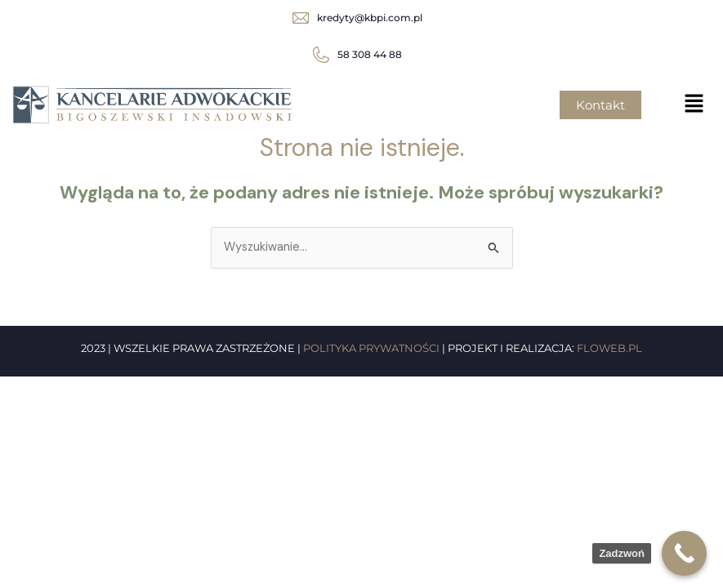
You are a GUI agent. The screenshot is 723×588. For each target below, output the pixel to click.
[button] (694, 105)
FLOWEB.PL (609, 348)
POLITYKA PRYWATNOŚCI (371, 348)
